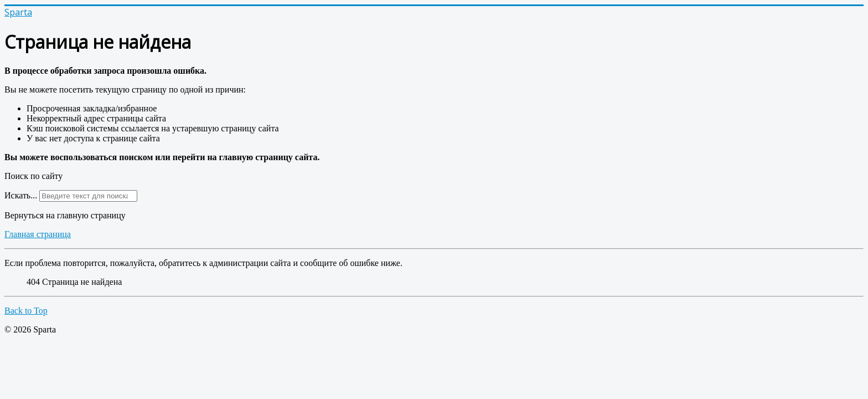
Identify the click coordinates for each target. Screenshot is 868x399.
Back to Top (26, 311)
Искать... (21, 195)
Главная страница (38, 234)
